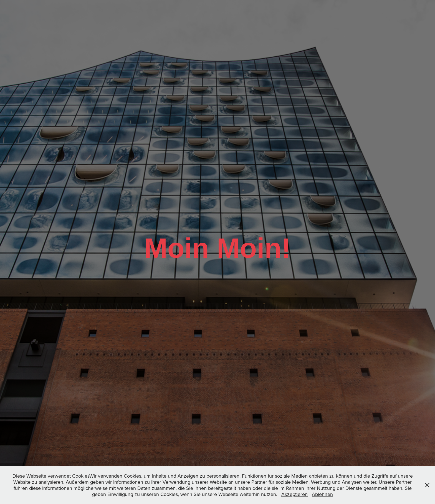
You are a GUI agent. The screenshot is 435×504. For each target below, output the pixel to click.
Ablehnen (322, 494)
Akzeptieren (294, 494)
